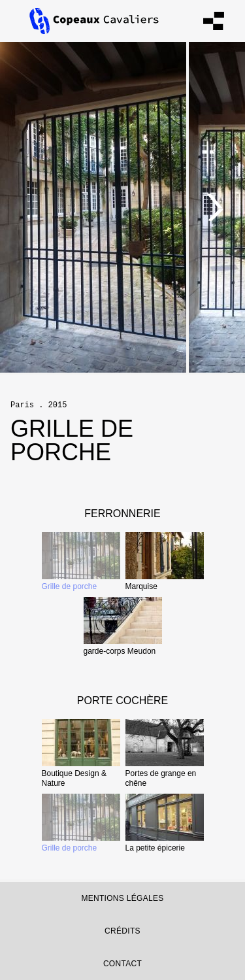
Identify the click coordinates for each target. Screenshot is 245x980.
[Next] (216, 207)
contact (122, 964)
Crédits (122, 931)
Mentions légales (122, 898)
